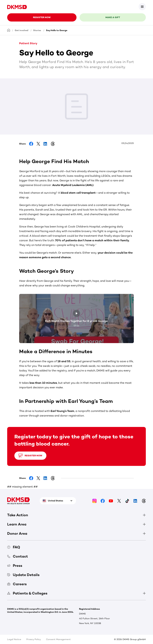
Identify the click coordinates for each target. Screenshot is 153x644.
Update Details (23, 575)
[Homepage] (9, 30)
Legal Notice (14, 639)
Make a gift (113, 17)
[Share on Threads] (53, 144)
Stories (37, 30)
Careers (17, 584)
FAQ (14, 547)
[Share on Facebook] (31, 144)
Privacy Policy (34, 639)
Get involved (21, 30)
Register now (42, 17)
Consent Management (58, 639)
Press (15, 566)
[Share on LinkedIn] (46, 144)
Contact (18, 556)
